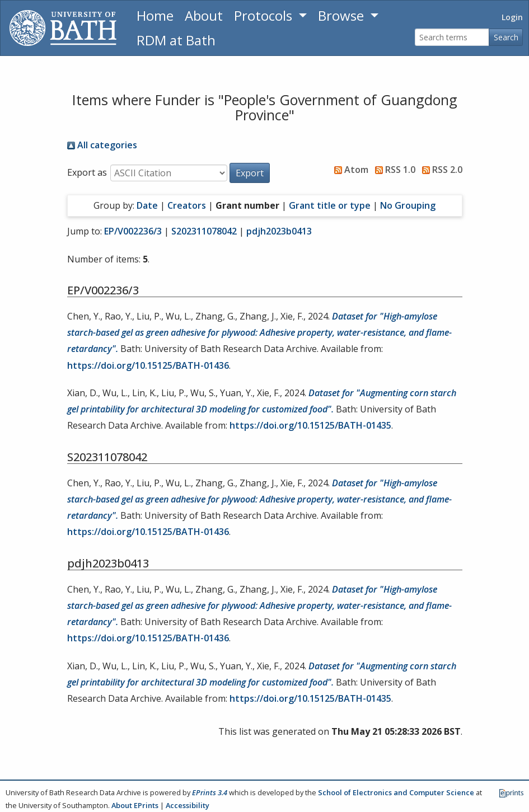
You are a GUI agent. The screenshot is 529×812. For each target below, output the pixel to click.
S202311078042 (204, 231)
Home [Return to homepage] (155, 15)
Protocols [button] (265, 15)
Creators (187, 205)
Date (147, 205)
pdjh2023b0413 (279, 231)
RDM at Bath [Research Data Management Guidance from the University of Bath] (176, 40)
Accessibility (188, 805)
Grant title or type (330, 205)
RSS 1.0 (393, 170)
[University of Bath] (63, 28)
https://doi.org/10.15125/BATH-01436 (148, 365)
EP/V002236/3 (133, 231)
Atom (349, 170)
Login (512, 17)
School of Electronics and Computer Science (396, 792)
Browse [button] (343, 15)
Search (506, 37)
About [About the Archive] (204, 15)
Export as (87, 172)
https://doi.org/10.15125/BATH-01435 (310, 425)
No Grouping (408, 205)
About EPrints (135, 805)
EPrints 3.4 (210, 792)
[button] (250, 173)
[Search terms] (452, 37)
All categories (102, 145)
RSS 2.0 (440, 170)
